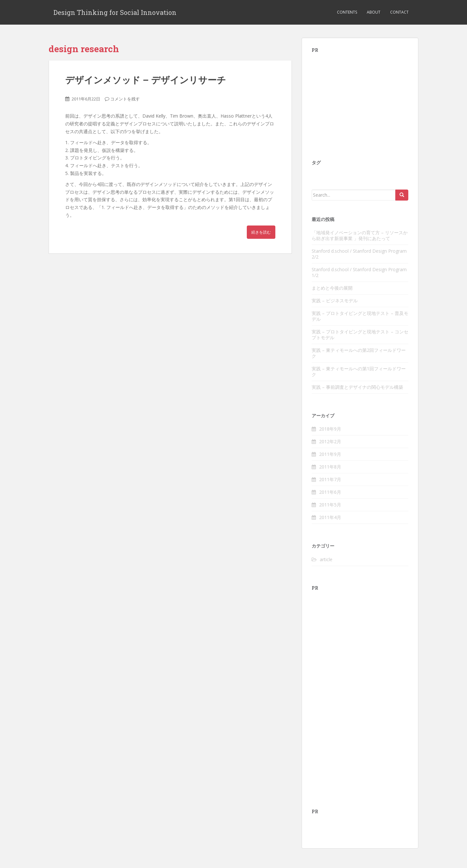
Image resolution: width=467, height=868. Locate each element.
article (326, 559)
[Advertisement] (360, 101)
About (374, 12)
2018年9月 (330, 429)
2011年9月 (330, 454)
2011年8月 (330, 467)
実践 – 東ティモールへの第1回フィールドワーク (359, 371)
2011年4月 (330, 517)
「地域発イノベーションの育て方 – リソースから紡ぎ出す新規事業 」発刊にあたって (360, 235)
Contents (347, 12)
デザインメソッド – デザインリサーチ (146, 80)
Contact (399, 12)
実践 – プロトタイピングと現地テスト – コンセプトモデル (360, 335)
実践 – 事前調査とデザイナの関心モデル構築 (357, 387)
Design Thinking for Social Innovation (115, 12)
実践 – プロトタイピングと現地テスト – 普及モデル (360, 316)
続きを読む (261, 232)
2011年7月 (330, 479)
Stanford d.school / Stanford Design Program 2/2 (359, 254)
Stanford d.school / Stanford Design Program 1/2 (359, 272)
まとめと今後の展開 (332, 288)
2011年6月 (330, 492)
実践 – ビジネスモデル (335, 301)
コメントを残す (125, 99)
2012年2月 (330, 441)
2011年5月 (330, 505)
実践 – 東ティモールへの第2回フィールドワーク (359, 353)
